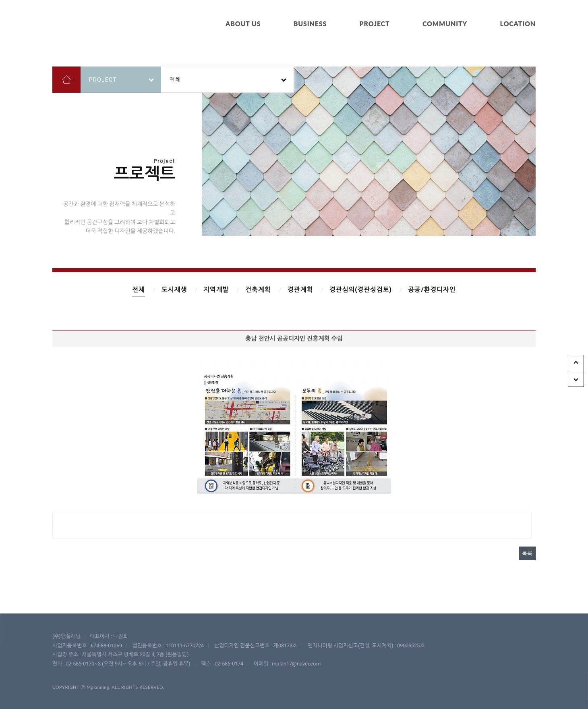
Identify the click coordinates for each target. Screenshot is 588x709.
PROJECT (375, 24)
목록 (527, 553)
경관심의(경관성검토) (360, 290)
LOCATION (518, 24)
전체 (139, 290)
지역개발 (216, 290)
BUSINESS (310, 24)
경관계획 (300, 290)
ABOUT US (243, 24)
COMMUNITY (445, 24)
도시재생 (174, 290)
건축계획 (258, 290)
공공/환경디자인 (432, 290)
